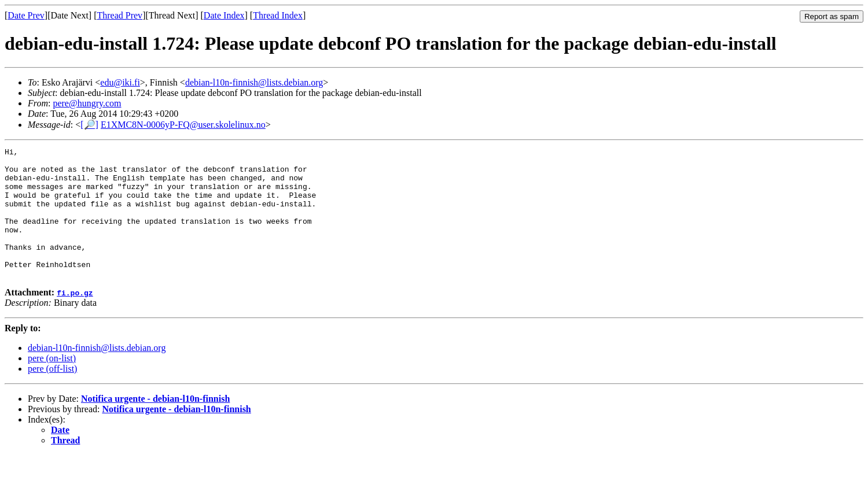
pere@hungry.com (87, 103)
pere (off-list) (52, 395)
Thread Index (278, 15)
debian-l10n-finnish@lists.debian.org (254, 82)
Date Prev (26, 15)
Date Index (224, 15)
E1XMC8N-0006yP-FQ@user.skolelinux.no (183, 125)
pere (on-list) (52, 384)
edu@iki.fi (120, 82)
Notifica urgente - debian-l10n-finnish (155, 425)
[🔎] (89, 125)
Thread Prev (119, 15)
